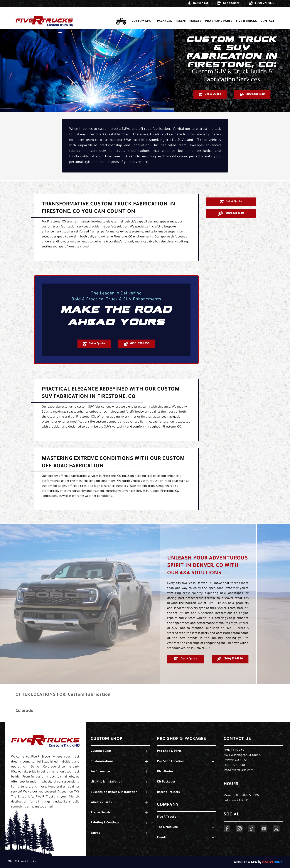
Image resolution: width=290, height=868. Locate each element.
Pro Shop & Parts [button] (219, 14)
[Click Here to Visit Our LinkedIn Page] (252, 829)
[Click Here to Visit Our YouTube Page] (264, 829)
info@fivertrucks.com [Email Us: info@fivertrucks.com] (238, 770)
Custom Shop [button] (143, 14)
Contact (268, 14)
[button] (198, 4)
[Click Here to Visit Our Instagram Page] (239, 829)
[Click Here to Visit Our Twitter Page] (276, 829)
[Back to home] (44, 15)
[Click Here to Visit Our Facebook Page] (227, 829)
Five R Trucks (234, 750)
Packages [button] (165, 14)
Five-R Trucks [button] (246, 14)
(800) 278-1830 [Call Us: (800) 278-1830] (234, 765)
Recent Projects (189, 14)
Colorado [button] (24, 711)
